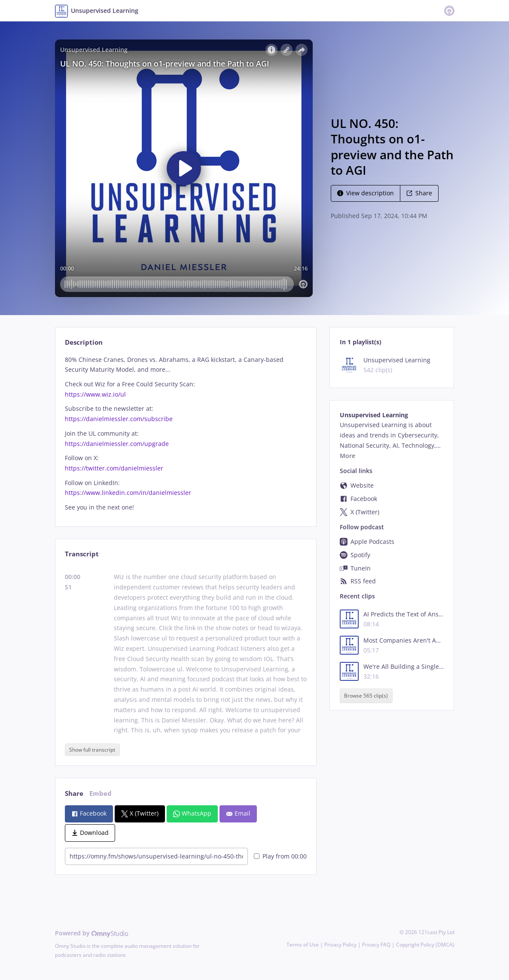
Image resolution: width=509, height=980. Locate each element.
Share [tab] (74, 793)
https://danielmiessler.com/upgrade (117, 444)
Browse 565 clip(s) (366, 696)
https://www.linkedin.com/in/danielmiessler (128, 493)
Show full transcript (92, 750)
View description (366, 193)
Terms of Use (303, 945)
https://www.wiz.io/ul (95, 394)
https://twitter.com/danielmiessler (114, 468)
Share (419, 193)
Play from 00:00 (280, 856)
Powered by (92, 933)
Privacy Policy (340, 945)
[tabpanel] (186, 434)
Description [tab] (84, 342)
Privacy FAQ (376, 945)
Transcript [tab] (82, 554)
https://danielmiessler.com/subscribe (119, 419)
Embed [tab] (101, 793)
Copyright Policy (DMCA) (425, 945)
